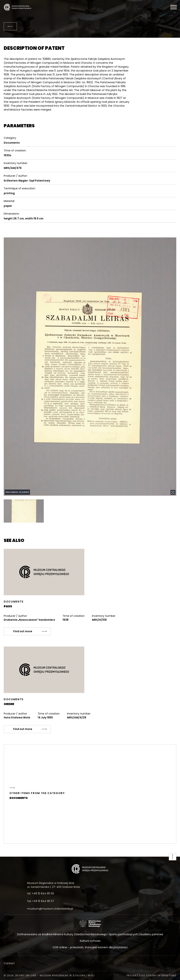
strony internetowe (161, 975)
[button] (90, 367)
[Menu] (173, 7)
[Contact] (90, 963)
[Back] (10, 26)
